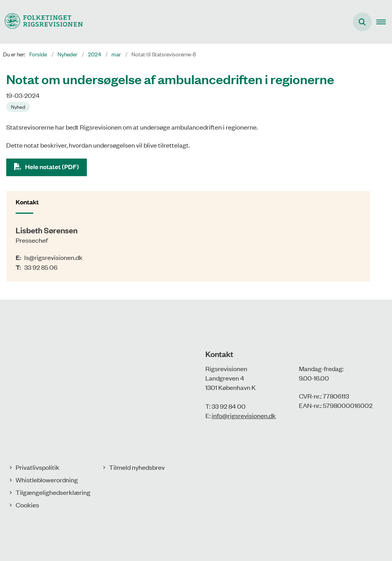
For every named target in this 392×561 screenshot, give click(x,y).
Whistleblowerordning (47, 480)
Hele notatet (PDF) (52, 167)
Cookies (27, 505)
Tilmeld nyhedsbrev (137, 467)
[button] (384, 22)
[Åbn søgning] (362, 22)
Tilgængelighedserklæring (53, 492)
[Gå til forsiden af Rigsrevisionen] (41, 22)
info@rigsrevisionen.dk (244, 415)
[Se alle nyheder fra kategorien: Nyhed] (19, 106)
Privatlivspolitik (38, 467)
